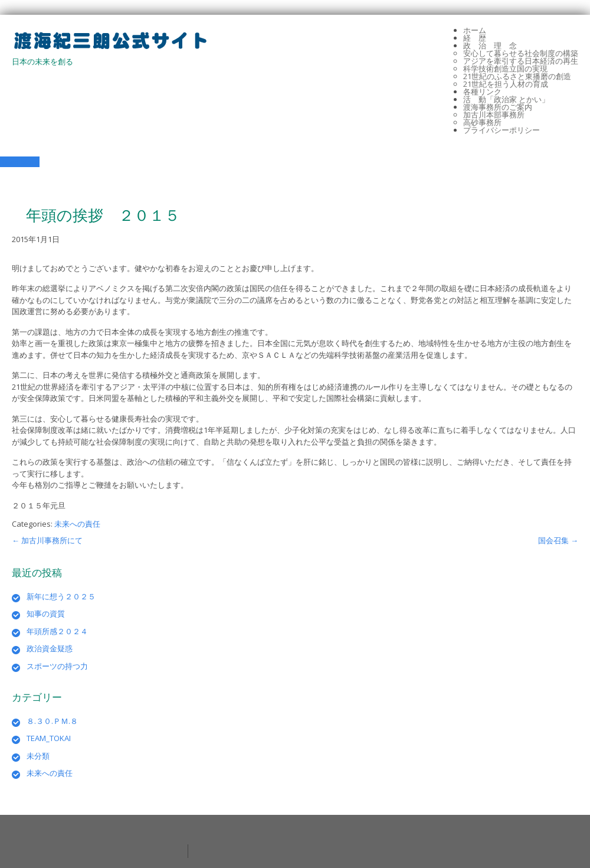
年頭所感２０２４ (57, 631)
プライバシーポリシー (501, 130)
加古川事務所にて (47, 540)
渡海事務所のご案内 (498, 107)
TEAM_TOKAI (49, 738)
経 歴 (475, 38)
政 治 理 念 (490, 45)
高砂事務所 (482, 122)
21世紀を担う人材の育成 (506, 84)
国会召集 (558, 540)
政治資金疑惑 (50, 648)
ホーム (475, 30)
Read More (20, 162)
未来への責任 (77, 524)
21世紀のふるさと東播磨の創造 (517, 76)
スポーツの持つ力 (57, 666)
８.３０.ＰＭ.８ (52, 721)
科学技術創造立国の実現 (505, 68)
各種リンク (482, 92)
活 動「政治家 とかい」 (506, 99)
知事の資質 (46, 614)
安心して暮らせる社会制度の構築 (521, 53)
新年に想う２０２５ (61, 596)
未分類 (38, 756)
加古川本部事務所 (494, 115)
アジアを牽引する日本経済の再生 (521, 61)
